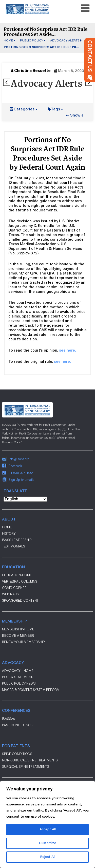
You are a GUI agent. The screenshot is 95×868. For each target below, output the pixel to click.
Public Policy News (19, 683)
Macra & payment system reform (31, 690)
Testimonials (14, 546)
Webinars (10, 594)
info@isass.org (19, 459)
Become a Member (18, 635)
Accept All (48, 830)
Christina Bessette (32, 71)
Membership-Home (18, 629)
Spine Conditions (17, 754)
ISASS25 (8, 719)
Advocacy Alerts (65, 40)
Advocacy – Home (18, 671)
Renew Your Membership (23, 642)
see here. (67, 351)
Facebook (15, 466)
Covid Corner (14, 588)
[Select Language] (25, 499)
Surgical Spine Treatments (26, 766)
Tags (55, 109)
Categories (24, 109)
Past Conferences (18, 725)
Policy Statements (18, 677)
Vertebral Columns (20, 581)
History (9, 533)
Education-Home (17, 575)
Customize (48, 843)
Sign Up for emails (21, 480)
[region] (48, 824)
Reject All (48, 857)
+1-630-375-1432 (21, 473)
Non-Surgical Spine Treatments (30, 760)
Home (8, 40)
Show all (78, 115)
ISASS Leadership (17, 540)
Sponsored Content (20, 600)
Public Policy (32, 40)
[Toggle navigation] (85, 8)
